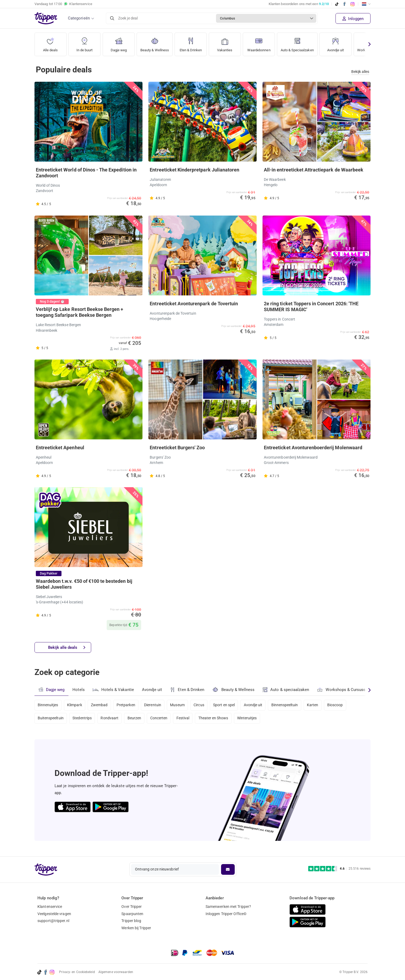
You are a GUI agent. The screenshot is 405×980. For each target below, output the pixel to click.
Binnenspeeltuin (291, 705)
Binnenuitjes (48, 705)
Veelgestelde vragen (54, 914)
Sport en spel (229, 705)
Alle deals (50, 43)
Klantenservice (50, 907)
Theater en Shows (217, 719)
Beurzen (137, 719)
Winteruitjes (252, 719)
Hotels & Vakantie (114, 689)
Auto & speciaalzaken (287, 690)
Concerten (162, 719)
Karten (320, 705)
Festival (186, 719)
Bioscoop (343, 705)
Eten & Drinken (194, 43)
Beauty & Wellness (156, 43)
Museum (181, 705)
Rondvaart (111, 719)
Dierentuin (156, 705)
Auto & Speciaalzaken (306, 43)
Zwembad (101, 705)
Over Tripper (132, 907)
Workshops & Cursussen (345, 689)
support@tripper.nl (53, 921)
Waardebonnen (264, 43)
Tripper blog (131, 921)
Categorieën (79, 18)
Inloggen (353, 19)
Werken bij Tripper (136, 928)
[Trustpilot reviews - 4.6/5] (339, 869)
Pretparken (128, 705)
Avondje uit (346, 43)
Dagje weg (119, 43)
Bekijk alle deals (67, 648)
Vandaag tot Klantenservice (63, 4)
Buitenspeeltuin (51, 719)
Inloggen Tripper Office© (226, 914)
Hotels (79, 690)
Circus (203, 705)
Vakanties (229, 43)
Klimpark (75, 705)
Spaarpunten (132, 914)
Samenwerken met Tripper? (228, 907)
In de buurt (84, 43)
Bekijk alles (360, 72)
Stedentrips (83, 719)
